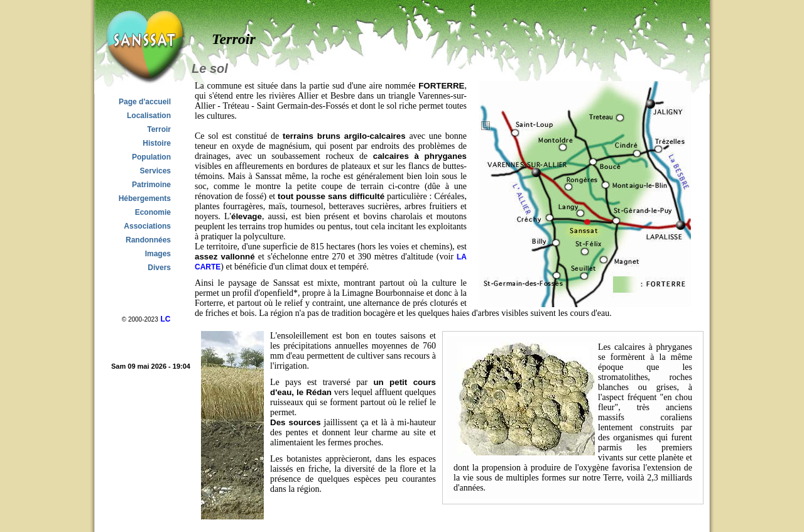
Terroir (159, 129)
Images (158, 254)
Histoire (157, 143)
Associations (147, 226)
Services (155, 171)
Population (151, 157)
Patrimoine (151, 185)
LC (165, 319)
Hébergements (145, 198)
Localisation (149, 116)
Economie (153, 212)
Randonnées (148, 240)
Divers (159, 268)
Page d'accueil (145, 102)
